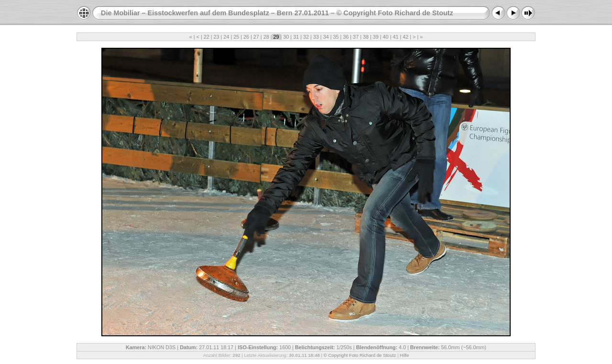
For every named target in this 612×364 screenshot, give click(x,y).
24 (226, 37)
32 (306, 37)
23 (217, 37)
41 (395, 37)
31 (296, 37)
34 (326, 37)
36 (346, 37)
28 (266, 37)
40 (386, 37)
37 (356, 37)
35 (336, 37)
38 (366, 37)
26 (246, 37)
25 (236, 37)
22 (207, 37)
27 (256, 37)
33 (316, 37)
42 (405, 37)
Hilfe (404, 355)
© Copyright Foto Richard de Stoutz (360, 355)
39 (376, 37)
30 (286, 37)
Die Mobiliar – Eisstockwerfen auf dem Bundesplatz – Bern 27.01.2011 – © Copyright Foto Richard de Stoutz (277, 13)
